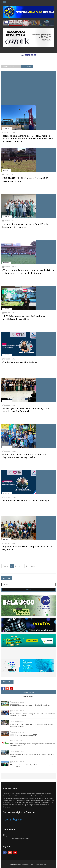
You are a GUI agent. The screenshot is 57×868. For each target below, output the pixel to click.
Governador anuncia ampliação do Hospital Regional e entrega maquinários (24, 456)
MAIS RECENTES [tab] (28, 692)
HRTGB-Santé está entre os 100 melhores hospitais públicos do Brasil (24, 318)
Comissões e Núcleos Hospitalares (20, 362)
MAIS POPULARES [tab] (29, 697)
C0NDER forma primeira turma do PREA (24, 735)
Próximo (32, 566)
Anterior (6, 566)
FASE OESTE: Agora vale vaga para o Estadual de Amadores (30, 705)
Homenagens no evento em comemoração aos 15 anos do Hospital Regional (27, 410)
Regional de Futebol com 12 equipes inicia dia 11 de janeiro (27, 548)
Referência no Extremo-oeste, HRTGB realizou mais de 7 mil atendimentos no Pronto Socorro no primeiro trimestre (28, 139)
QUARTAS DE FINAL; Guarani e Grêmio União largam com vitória (26, 179)
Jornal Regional (14, 819)
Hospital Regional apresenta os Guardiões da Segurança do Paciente (25, 225)
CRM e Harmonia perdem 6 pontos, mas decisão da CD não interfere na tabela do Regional (28, 272)
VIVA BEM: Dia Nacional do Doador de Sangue (26, 500)
